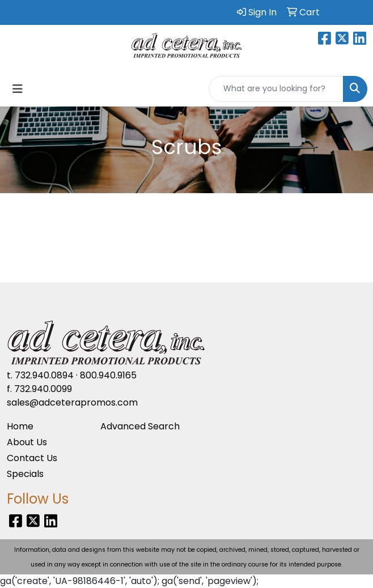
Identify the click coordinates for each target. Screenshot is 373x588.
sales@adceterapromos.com (72, 402)
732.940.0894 (44, 375)
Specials (25, 474)
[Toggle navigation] (18, 89)
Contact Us (32, 458)
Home (20, 426)
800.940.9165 (108, 375)
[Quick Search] (276, 89)
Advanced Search (140, 426)
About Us (27, 442)
